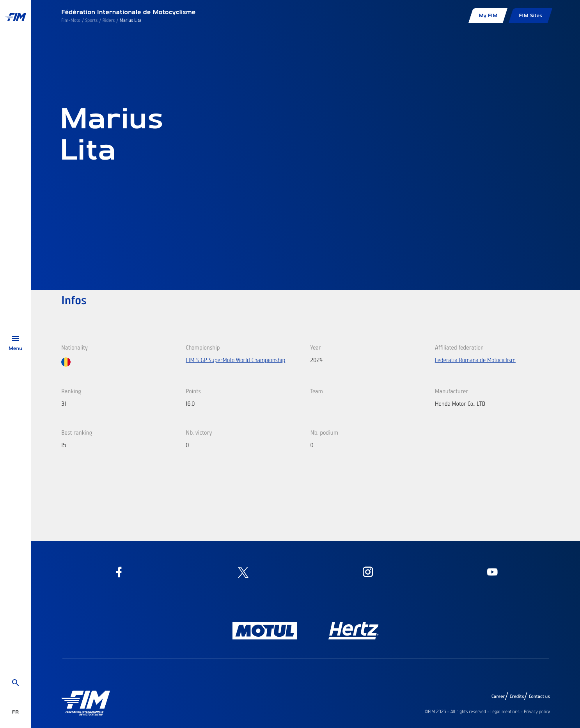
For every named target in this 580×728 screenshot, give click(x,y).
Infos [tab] (74, 300)
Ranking (71, 391)
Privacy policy (537, 712)
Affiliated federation (459, 347)
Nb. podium (325, 432)
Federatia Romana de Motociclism (475, 360)
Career (498, 696)
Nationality (74, 347)
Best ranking (77, 432)
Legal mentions (505, 712)
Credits (517, 696)
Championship (203, 347)
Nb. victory (199, 432)
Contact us (540, 696)
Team (317, 391)
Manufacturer (452, 391)
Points (193, 391)
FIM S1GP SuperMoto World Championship (235, 360)
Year (316, 347)
